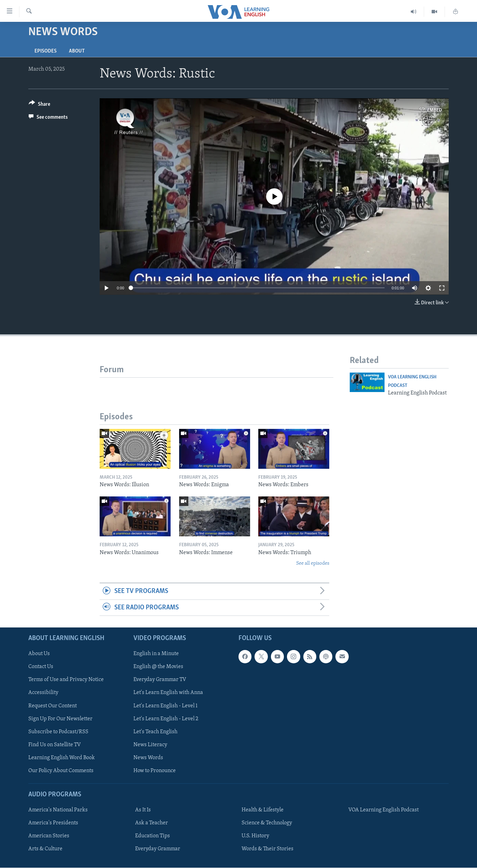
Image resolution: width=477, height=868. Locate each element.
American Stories (49, 836)
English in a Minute (156, 654)
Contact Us (41, 667)
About (77, 51)
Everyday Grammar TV (160, 680)
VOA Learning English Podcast (384, 810)
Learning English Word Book (62, 758)
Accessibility (43, 693)
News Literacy (150, 745)
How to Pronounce (155, 771)
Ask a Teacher (151, 823)
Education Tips (153, 836)
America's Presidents (53, 823)
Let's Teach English (155, 732)
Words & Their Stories (268, 849)
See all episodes (313, 563)
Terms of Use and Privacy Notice (66, 680)
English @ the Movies (158, 667)
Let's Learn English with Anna (168, 693)
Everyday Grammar (158, 849)
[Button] (39, 105)
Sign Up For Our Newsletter (60, 719)
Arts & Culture (45, 849)
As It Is (143, 810)
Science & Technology (267, 823)
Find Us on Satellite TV (55, 745)
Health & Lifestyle (263, 810)
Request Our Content (53, 706)
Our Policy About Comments (61, 771)
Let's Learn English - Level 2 (166, 719)
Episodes (46, 51)
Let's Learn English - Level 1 (165, 706)
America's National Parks (58, 810)
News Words (148, 758)
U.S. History (255, 836)
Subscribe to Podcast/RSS (58, 732)
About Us (39, 654)
